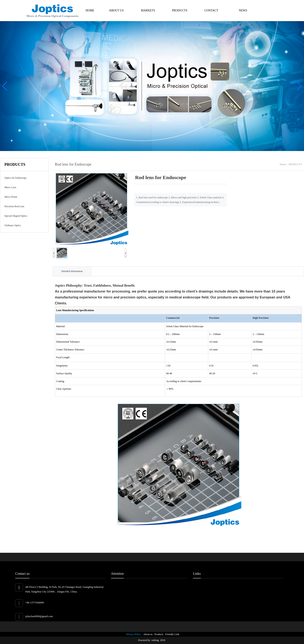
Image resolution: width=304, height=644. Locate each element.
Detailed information (72, 271)
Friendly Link (172, 634)
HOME (90, 10)
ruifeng (156, 640)
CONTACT (211, 10)
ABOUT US (116, 10)
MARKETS (148, 10)
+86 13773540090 (35, 603)
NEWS (243, 10)
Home (283, 164)
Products (158, 634)
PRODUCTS (180, 10)
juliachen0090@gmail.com (39, 616)
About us (147, 634)
